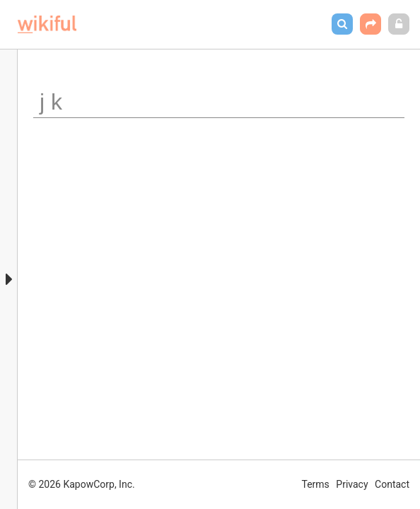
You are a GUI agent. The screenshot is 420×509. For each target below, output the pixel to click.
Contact (392, 484)
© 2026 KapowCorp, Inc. (82, 484)
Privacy (352, 484)
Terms (316, 484)
